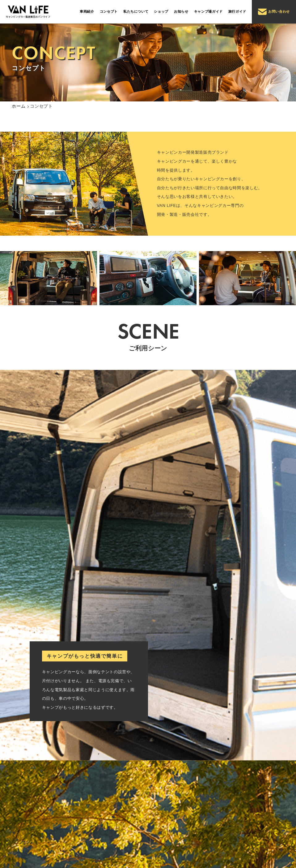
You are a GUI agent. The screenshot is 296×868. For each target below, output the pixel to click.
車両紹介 (87, 12)
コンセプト (109, 12)
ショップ (161, 12)
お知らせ (181, 12)
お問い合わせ (274, 12)
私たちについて (136, 12)
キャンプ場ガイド (208, 12)
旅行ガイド (237, 12)
